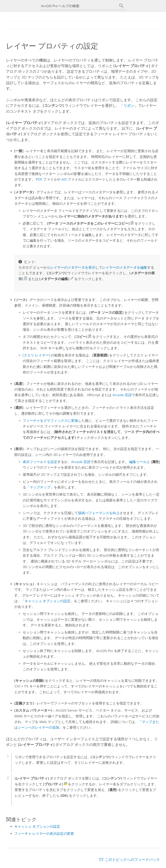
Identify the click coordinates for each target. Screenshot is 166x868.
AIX (64, 179)
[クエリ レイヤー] (36, 355)
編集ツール (138, 462)
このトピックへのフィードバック (132, 860)
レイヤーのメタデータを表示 (73, 267)
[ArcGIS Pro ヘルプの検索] (79, 6)
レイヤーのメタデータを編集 (125, 267)
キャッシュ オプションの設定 (48, 601)
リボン (129, 106)
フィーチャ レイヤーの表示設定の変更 (44, 834)
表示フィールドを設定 (40, 462)
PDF (39, 179)
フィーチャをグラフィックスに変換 (50, 421)
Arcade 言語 (122, 395)
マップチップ (40, 487)
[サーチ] (121, 6)
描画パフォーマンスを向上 (99, 513)
